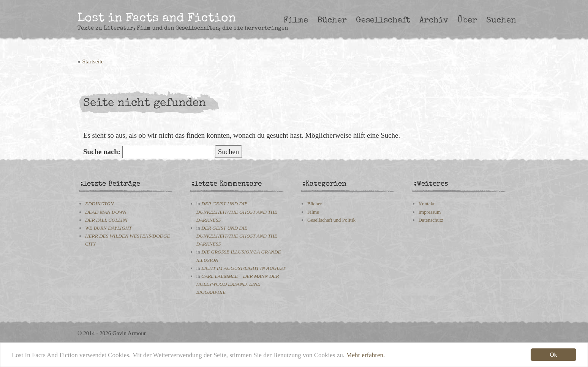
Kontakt (427, 204)
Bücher (332, 21)
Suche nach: (102, 152)
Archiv (434, 21)
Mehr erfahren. (365, 357)
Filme (296, 21)
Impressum (430, 212)
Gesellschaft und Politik (331, 220)
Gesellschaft (383, 21)
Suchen (501, 21)
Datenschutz (431, 220)
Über (467, 21)
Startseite (93, 61)
